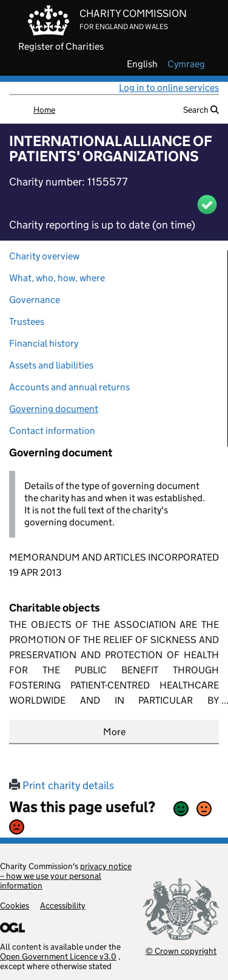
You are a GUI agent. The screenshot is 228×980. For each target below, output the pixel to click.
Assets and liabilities (51, 365)
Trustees (27, 322)
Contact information (52, 431)
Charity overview (44, 256)
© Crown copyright (181, 951)
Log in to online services (169, 88)
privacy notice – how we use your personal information (66, 876)
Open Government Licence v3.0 (58, 956)
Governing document (54, 409)
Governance (35, 300)
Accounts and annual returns (69, 387)
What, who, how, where (57, 278)
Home (44, 110)
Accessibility (63, 905)
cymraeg (186, 64)
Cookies (15, 905)
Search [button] (201, 110)
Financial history (44, 343)
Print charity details (62, 785)
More (114, 732)
